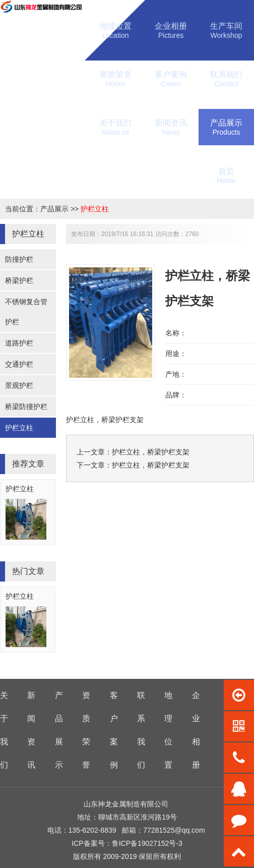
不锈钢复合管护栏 (26, 312)
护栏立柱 (95, 209)
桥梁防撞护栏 (26, 407)
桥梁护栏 (19, 280)
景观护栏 (19, 385)
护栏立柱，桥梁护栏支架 (151, 452)
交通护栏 (19, 364)
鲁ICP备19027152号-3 (147, 843)
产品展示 (54, 209)
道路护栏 (19, 343)
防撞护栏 (19, 259)
